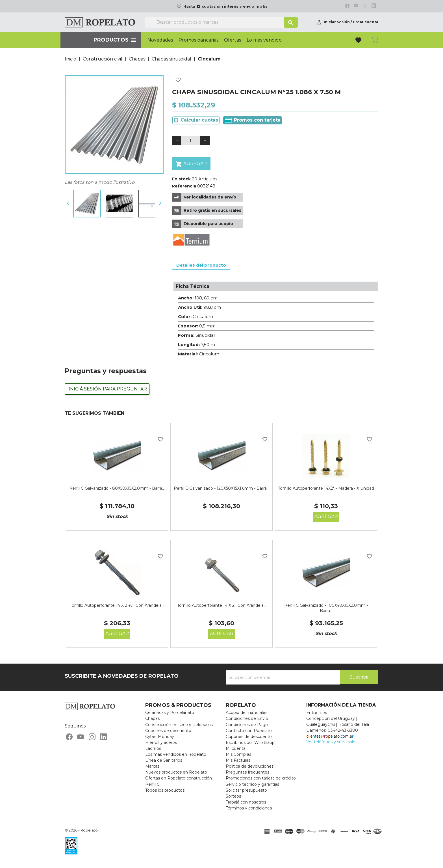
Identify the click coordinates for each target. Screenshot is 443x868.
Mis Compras (238, 754)
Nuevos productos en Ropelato (176, 772)
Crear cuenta (366, 22)
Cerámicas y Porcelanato (170, 712)
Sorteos (233, 796)
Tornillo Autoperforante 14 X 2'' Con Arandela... (222, 605)
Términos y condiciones (249, 808)
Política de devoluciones (250, 766)
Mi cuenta (236, 748)
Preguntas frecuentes (247, 772)
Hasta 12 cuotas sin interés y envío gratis (225, 6)
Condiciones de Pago (247, 725)
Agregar (191, 164)
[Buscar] (221, 22)
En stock (181, 179)
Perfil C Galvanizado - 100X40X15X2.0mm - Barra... (326, 608)
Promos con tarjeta (252, 120)
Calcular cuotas (199, 120)
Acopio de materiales (247, 712)
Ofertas (233, 40)
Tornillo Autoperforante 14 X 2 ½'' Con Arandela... (117, 605)
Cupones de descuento (168, 731)
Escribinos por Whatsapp (250, 742)
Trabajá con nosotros (246, 802)
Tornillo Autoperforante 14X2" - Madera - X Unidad (326, 488)
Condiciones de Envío (247, 718)
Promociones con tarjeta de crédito (261, 778)
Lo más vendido (264, 40)
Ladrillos (153, 748)
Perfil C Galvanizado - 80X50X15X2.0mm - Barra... (117, 488)
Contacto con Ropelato (249, 731)
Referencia (184, 186)
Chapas (152, 718)
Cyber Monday (160, 737)
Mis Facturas (238, 760)
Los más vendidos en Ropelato (176, 754)
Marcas (152, 766)
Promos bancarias (198, 40)
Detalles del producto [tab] (201, 265)
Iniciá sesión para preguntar (108, 389)
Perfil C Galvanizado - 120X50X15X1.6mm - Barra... (221, 488)
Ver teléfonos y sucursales (332, 742)
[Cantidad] (190, 141)
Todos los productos (165, 790)
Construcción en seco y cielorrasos (179, 725)
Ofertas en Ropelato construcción (179, 778)
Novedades (160, 40)
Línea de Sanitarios (164, 760)
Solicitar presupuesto (246, 790)
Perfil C (152, 784)
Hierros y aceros (161, 742)
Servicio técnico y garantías (252, 784)
